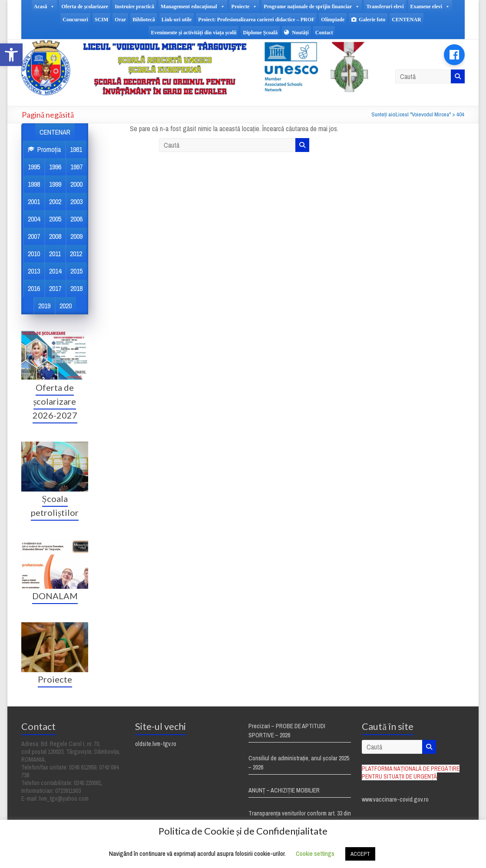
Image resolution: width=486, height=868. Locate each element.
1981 (76, 149)
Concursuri (75, 20)
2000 (76, 184)
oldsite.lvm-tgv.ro (156, 744)
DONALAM (55, 596)
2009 (76, 236)
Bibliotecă (144, 20)
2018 (76, 288)
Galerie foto (372, 20)
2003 (76, 201)
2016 (34, 288)
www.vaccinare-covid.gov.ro (395, 799)
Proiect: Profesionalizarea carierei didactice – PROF (256, 20)
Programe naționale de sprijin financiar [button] (312, 7)
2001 (34, 201)
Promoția (49, 149)
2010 (34, 254)
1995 (34, 167)
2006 (76, 219)
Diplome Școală (260, 33)
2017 (55, 288)
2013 (34, 271)
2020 (66, 306)
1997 (76, 167)
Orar (120, 20)
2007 (34, 236)
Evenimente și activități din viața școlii (193, 33)
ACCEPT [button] (360, 854)
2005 (55, 219)
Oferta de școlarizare (85, 7)
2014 (55, 271)
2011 (55, 254)
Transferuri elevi (385, 7)
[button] (11, 55)
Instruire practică (134, 7)
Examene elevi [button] (430, 7)
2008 (55, 236)
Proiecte (55, 679)
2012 (76, 254)
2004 (34, 219)
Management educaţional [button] (193, 7)
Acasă (45, 7)
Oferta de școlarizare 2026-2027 (55, 401)
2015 (76, 271)
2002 (55, 201)
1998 (34, 184)
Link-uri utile (177, 20)
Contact (324, 33)
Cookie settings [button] (315, 853)
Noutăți (300, 33)
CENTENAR (406, 20)
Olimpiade (333, 20)
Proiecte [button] (245, 7)
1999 (55, 184)
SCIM (101, 20)
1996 (55, 167)
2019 (44, 306)
